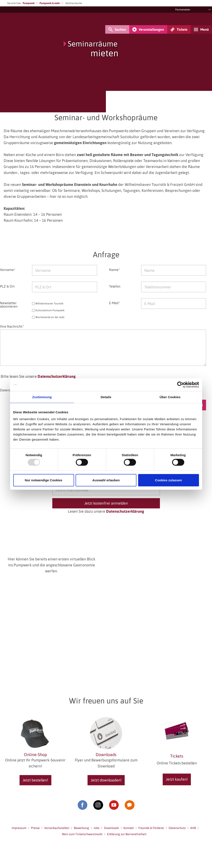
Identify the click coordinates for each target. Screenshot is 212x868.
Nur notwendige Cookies (44, 480)
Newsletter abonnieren (9, 305)
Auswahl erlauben (106, 480)
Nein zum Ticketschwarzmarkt (82, 834)
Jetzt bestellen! (35, 780)
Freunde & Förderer (151, 828)
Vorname (8, 270)
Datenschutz (177, 828)
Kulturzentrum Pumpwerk (48, 310)
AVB (193, 828)
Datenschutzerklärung (57, 376)
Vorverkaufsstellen (57, 828)
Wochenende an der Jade (48, 317)
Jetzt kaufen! (177, 779)
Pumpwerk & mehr (50, 3)
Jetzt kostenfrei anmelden (106, 503)
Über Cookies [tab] (170, 397)
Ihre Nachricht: (12, 326)
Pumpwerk (29, 3)
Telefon (115, 286)
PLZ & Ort (7, 286)
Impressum (19, 828)
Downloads (111, 828)
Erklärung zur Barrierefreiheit (127, 834)
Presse (35, 828)
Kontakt (129, 828)
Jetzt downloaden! (106, 780)
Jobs (96, 828)
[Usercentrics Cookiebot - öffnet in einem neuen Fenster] (180, 385)
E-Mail (115, 303)
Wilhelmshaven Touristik (48, 304)
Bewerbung (81, 828)
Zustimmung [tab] (42, 397)
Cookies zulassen (168, 480)
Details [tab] (106, 397)
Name (114, 270)
